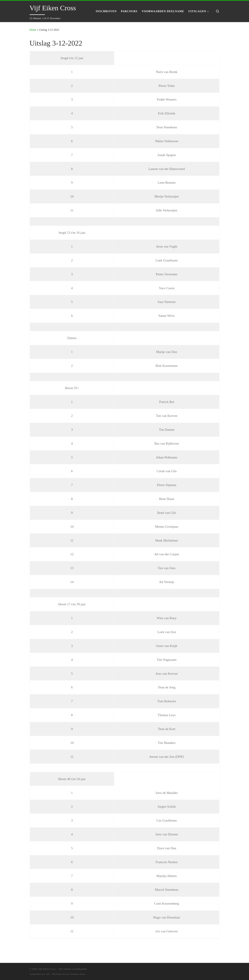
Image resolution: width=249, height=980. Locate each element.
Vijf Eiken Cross (47, 969)
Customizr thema (78, 974)
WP (48, 974)
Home (33, 30)
